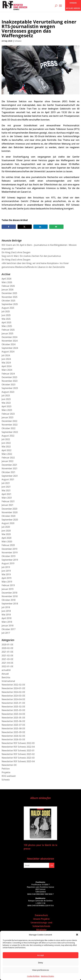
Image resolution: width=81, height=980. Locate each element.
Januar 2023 (7, 417)
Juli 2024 (6, 355)
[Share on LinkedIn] (40, 227)
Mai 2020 (6, 534)
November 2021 (10, 468)
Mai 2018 (6, 615)
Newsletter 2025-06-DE (13, 721)
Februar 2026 (8, 286)
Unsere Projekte (41, 919)
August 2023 (8, 392)
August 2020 (8, 523)
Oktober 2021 (8, 472)
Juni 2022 (6, 443)
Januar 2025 (7, 333)
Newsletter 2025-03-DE (13, 710)
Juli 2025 (6, 311)
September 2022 (10, 432)
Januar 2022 (7, 461)
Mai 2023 (6, 403)
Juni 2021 (6, 487)
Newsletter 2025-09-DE (13, 732)
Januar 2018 (7, 626)
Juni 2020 (6, 531)
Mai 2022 (6, 447)
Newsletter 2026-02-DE (13, 736)
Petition (6, 769)
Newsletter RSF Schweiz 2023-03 (18, 758)
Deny (41, 963)
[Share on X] (25, 227)
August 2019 (8, 563)
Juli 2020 (6, 527)
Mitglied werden (73, 8)
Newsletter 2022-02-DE (13, 685)
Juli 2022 (6, 439)
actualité (6, 670)
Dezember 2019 (9, 549)
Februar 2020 (8, 545)
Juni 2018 (6, 611)
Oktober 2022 (8, 428)
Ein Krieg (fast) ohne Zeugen (16, 252)
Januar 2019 (7, 589)
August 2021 (8, 479)
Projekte (6, 772)
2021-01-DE (7, 652)
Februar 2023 (8, 414)
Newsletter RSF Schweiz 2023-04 (18, 761)
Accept (41, 955)
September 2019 (10, 560)
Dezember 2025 (9, 293)
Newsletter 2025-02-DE (13, 707)
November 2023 (10, 381)
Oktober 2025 (8, 301)
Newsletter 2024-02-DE (13, 692)
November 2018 (10, 596)
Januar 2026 (7, 290)
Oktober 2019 (8, 556)
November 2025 (10, 297)
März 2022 (7, 454)
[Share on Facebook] (9, 227)
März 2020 (7, 542)
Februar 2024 (8, 374)
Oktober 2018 (8, 600)
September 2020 (10, 520)
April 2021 (6, 494)
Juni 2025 (6, 315)
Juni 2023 (6, 399)
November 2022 (10, 425)
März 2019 (7, 582)
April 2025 (6, 322)
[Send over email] (56, 227)
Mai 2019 (6, 574)
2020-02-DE (7, 648)
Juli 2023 (6, 396)
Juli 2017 (6, 633)
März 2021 (7, 498)
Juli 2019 (6, 567)
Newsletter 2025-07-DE (13, 725)
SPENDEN (73, 3)
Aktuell (5, 674)
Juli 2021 (6, 483)
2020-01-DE (7, 645)
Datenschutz (41, 915)
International (8, 681)
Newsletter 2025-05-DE (13, 718)
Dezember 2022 (9, 421)
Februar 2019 (8, 585)
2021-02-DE (7, 656)
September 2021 (10, 476)
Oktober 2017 (8, 629)
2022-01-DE (7, 666)
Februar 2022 (8, 458)
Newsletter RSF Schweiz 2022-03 (18, 743)
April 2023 (6, 406)
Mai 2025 (6, 319)
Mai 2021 (6, 490)
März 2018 (7, 622)
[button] (77, 935)
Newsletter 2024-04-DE (13, 699)
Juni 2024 (6, 359)
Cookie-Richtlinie (33, 976)
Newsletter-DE (9, 765)
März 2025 (7, 326)
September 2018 (10, 604)
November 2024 (10, 341)
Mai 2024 (6, 363)
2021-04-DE (7, 663)
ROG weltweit (9, 776)
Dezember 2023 (9, 377)
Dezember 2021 (9, 465)
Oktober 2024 (8, 344)
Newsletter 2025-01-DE (13, 703)
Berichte (6, 677)
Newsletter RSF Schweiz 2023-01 (18, 750)
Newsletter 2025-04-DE (13, 714)
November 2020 (10, 512)
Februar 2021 (8, 501)
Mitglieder (41, 930)
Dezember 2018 (9, 593)
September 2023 (10, 388)
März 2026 (7, 282)
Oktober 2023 (8, 385)
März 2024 (7, 370)
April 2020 (6, 538)
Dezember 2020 (9, 509)
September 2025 (10, 304)
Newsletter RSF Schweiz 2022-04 (18, 747)
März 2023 (7, 410)
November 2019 (10, 553)
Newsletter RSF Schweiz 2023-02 (18, 754)
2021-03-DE (7, 659)
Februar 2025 (8, 330)
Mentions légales (48, 976)
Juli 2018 (6, 607)
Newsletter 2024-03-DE (13, 696)
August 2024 (8, 352)
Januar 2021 (7, 505)
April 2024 (6, 366)
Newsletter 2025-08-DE (13, 728)
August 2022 (8, 436)
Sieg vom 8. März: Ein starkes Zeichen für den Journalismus (31, 256)
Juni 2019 (6, 571)
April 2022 (6, 450)
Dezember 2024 (9, 337)
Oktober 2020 (8, 516)
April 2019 (6, 578)
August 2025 (8, 308)
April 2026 (6, 279)
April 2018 (6, 618)
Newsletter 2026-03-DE (13, 739)
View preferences (41, 970)
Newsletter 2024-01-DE (13, 688)
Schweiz (18, 41)
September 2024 (10, 348)
